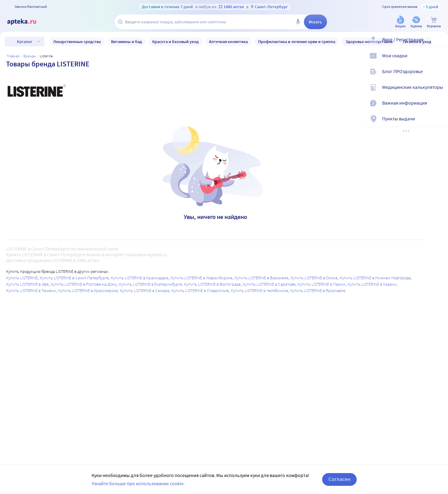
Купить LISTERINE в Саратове (269, 284)
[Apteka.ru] (27, 22)
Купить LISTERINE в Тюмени (31, 291)
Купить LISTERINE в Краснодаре (140, 278)
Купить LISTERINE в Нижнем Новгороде (375, 278)
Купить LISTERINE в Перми (322, 284)
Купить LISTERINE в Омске (314, 278)
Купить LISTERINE (22, 278)
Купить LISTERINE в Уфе (27, 284)
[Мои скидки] (440, 61)
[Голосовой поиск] (298, 22)
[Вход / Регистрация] (440, 45)
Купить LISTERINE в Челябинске (259, 291)
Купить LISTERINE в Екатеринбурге (150, 284)
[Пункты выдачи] (440, 124)
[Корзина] (434, 22)
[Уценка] (416, 22)
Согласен (339, 479)
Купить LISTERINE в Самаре (145, 291)
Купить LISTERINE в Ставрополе (200, 291)
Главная (13, 56)
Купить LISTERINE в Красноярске (88, 291)
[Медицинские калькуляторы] (440, 92)
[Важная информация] (440, 108)
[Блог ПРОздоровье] (440, 76)
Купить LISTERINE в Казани (372, 284)
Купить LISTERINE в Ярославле (318, 291)
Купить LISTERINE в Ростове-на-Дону (84, 284)
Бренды (30, 56)
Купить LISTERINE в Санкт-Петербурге (74, 278)
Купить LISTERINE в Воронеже (261, 278)
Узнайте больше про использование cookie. (138, 483)
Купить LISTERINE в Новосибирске (201, 278)
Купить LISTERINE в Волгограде (212, 284)
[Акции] (400, 22)
